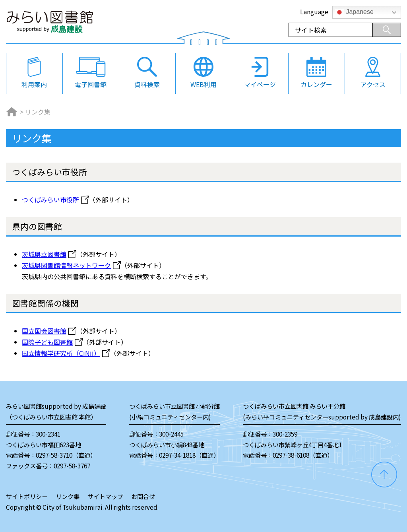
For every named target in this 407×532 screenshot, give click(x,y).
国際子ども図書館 (47, 342)
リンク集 (68, 496)
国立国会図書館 (44, 331)
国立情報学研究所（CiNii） (61, 353)
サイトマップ (105, 496)
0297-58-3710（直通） (66, 455)
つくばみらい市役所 (50, 200)
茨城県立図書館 (44, 254)
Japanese (354, 12)
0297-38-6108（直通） (303, 455)
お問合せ (143, 496)
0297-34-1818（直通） (189, 455)
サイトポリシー (27, 496)
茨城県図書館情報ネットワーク (66, 265)
